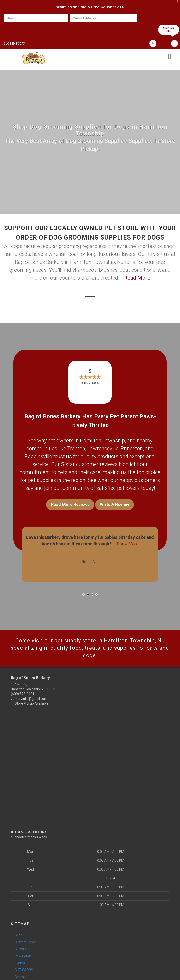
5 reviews (90, 383)
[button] (84, 595)
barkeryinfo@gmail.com (29, 699)
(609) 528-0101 (23, 694)
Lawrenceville (103, 448)
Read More (137, 278)
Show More (128, 544)
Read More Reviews (70, 504)
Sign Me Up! (169, 30)
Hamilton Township (102, 441)
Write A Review (114, 504)
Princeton (132, 448)
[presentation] (20, 29)
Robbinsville (38, 456)
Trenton (76, 448)
